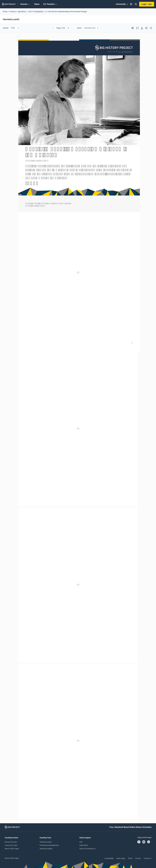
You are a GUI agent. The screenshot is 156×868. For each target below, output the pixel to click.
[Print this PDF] (133, 28)
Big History (22, 12)
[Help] (131, 4)
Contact (148, 858)
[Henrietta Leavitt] (78, 429)
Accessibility (109, 858)
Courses (25, 4)
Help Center (84, 845)
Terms (130, 858)
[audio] (151, 28)
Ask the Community (87, 849)
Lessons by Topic (11, 845)
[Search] (136, 4)
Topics (37, 4)
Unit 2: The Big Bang (36, 12)
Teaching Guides (46, 842)
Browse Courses (11, 842)
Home (5, 12)
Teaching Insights (46, 849)
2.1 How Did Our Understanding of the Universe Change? (66, 12)
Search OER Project (12, 849)
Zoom (79, 28)
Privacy (138, 858)
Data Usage (121, 858)
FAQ (81, 842)
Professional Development (49, 845)
